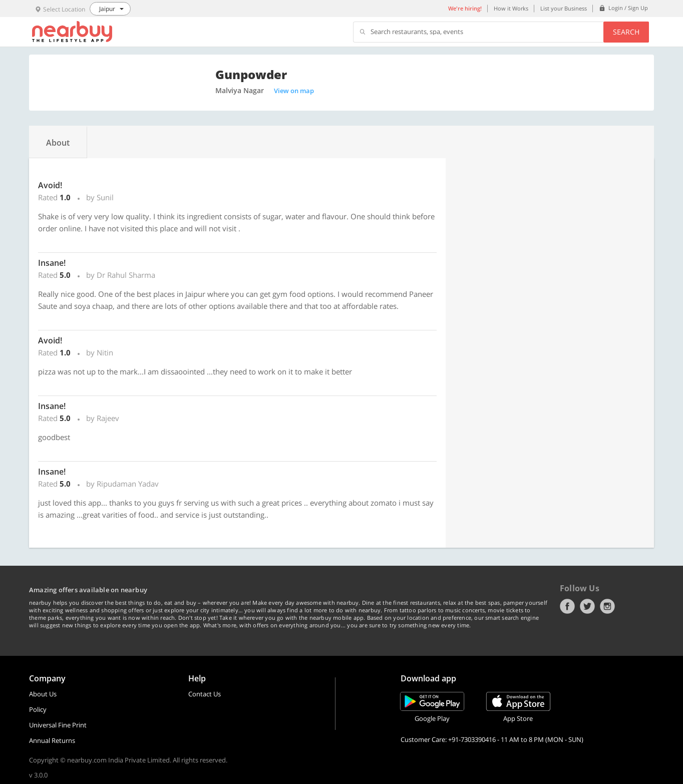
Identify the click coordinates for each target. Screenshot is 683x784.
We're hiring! (465, 8)
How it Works (511, 8)
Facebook (567, 606)
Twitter (587, 606)
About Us (43, 694)
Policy (38, 709)
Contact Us (205, 694)
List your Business (564, 8)
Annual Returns (52, 740)
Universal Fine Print (58, 725)
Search (626, 32)
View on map (294, 91)
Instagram (607, 606)
